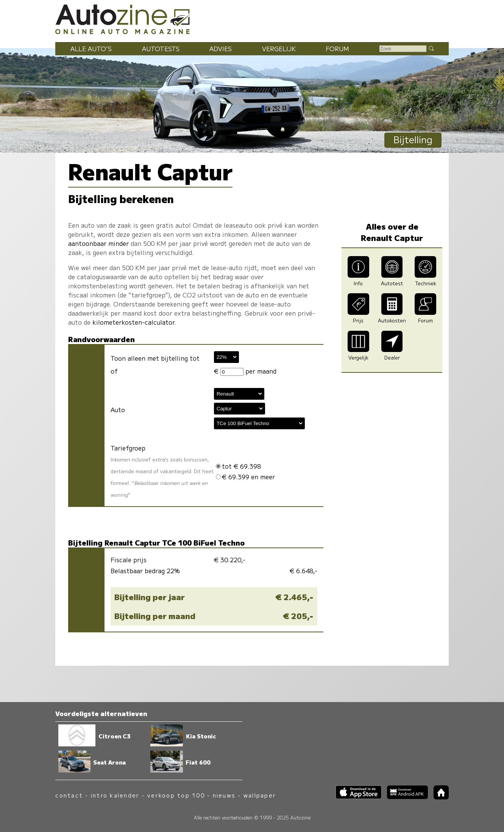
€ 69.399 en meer (245, 477)
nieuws (224, 795)
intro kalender (115, 795)
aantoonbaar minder (98, 243)
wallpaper (260, 795)
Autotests (161, 48)
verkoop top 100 (176, 795)
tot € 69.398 (238, 466)
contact (69, 795)
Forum (337, 48)
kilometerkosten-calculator (133, 322)
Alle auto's (91, 48)
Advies (221, 48)
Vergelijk (279, 48)
